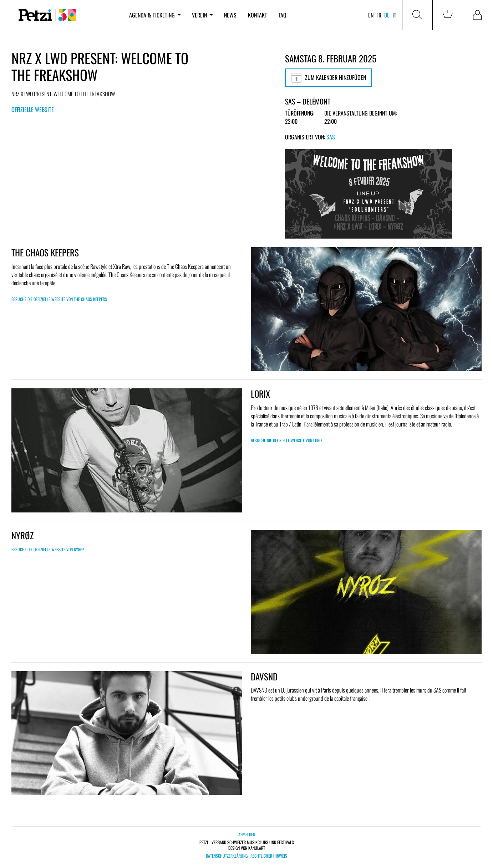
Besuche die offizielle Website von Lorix (287, 440)
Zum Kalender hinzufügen (328, 78)
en (371, 15)
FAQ (283, 15)
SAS (331, 137)
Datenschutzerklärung (227, 856)
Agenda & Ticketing (155, 15)
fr (379, 15)
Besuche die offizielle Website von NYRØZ (48, 549)
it (394, 15)
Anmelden (247, 834)
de (387, 15)
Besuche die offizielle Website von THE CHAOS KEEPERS (59, 299)
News (230, 15)
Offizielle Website (33, 109)
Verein (202, 15)
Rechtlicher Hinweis (269, 856)
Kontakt (258, 15)
